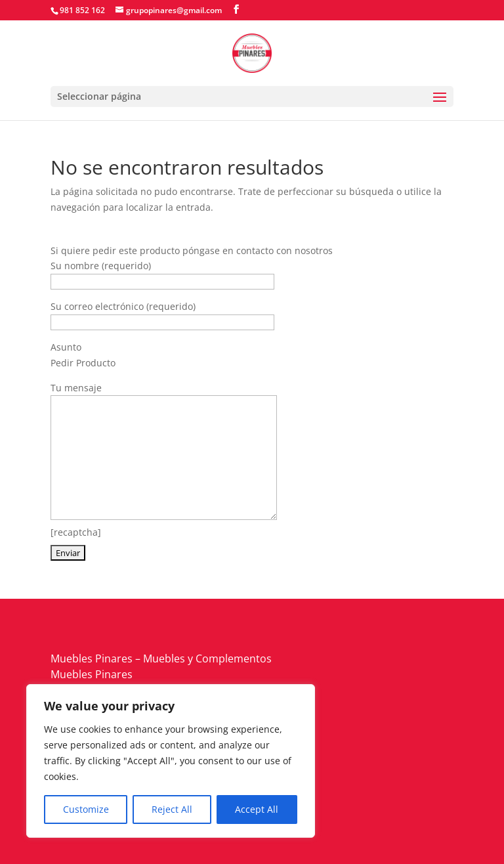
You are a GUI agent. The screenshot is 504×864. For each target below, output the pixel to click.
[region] (171, 761)
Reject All (172, 809)
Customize (86, 809)
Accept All (257, 809)
